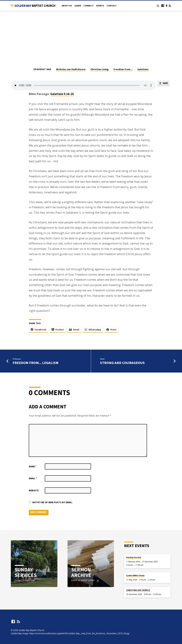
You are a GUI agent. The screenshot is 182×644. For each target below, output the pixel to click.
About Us (67, 6)
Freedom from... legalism (36, 363)
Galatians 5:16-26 (62, 94)
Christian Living (100, 69)
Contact (112, 6)
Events (100, 6)
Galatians (143, 69)
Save (163, 84)
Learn (78, 6)
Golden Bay (35, 6)
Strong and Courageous (122, 363)
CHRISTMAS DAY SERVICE (138, 590)
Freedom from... (123, 69)
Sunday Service (134, 557)
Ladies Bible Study (135, 575)
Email (33, 478)
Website (34, 491)
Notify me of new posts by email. (53, 502)
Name (33, 467)
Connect (89, 6)
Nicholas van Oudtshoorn (71, 69)
